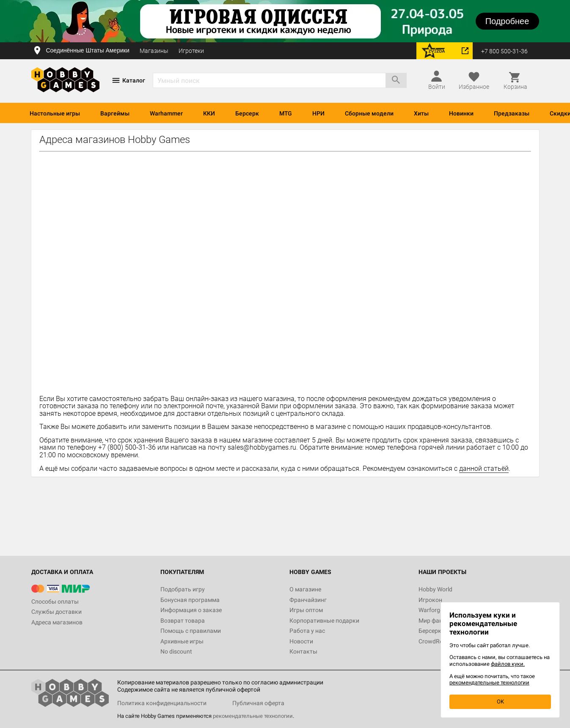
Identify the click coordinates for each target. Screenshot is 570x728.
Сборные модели (369, 113)
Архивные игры (182, 641)
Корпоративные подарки (324, 621)
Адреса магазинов (57, 622)
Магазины (154, 51)
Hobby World (435, 589)
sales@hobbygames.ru (262, 447)
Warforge (431, 610)
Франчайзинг (308, 600)
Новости (301, 641)
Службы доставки (56, 612)
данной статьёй (484, 468)
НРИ (318, 113)
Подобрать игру (183, 589)
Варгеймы (115, 113)
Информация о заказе (191, 610)
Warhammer (166, 113)
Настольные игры (55, 113)
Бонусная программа (190, 600)
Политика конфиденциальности (162, 703)
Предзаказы (512, 113)
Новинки (461, 113)
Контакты (303, 651)
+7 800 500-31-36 (504, 51)
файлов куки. (508, 664)
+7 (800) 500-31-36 (127, 447)
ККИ (209, 113)
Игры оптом (306, 610)
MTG (286, 113)
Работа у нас (307, 631)
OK (500, 702)
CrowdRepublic (438, 641)
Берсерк (247, 113)
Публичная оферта (258, 703)
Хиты (421, 113)
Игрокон (430, 600)
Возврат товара (183, 621)
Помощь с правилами (191, 631)
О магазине (305, 589)
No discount (176, 651)
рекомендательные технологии (253, 716)
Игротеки (191, 51)
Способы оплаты (55, 602)
